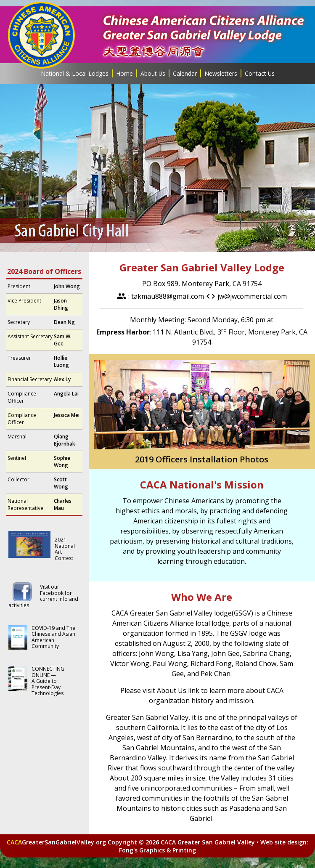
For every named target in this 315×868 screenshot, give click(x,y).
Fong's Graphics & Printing (157, 850)
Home (124, 73)
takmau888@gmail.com (168, 296)
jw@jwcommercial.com (252, 296)
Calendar (185, 73)
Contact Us (260, 73)
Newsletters (221, 73)
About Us (153, 73)
